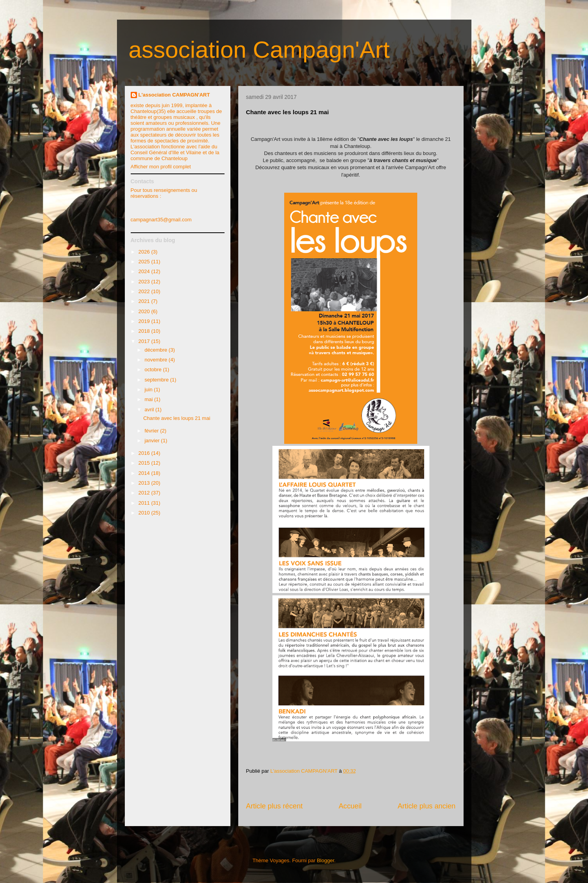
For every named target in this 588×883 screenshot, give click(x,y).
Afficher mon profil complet (161, 167)
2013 (145, 483)
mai (149, 399)
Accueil (350, 806)
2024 (145, 271)
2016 (145, 453)
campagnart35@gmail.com (161, 220)
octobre (154, 369)
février (152, 431)
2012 (145, 493)
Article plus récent (275, 806)
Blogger (325, 860)
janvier (153, 441)
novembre (156, 360)
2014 (145, 473)
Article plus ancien (427, 806)
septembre (157, 380)
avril (150, 410)
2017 (145, 341)
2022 (145, 291)
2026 (145, 252)
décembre (156, 350)
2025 (145, 262)
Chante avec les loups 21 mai (177, 418)
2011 (145, 503)
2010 (145, 513)
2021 (145, 301)
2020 (145, 311)
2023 (145, 282)
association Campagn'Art (259, 50)
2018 (145, 331)
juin (149, 390)
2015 (145, 463)
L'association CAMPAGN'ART (174, 95)
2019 (145, 321)
